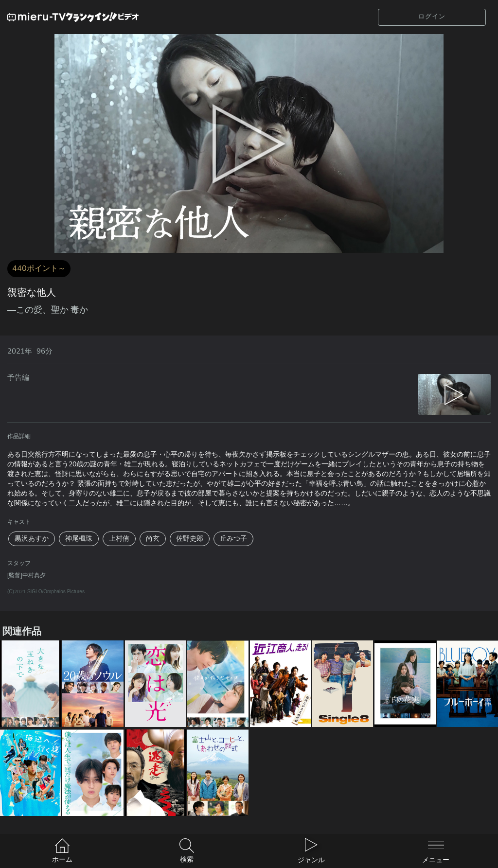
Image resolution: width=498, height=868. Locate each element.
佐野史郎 (190, 539)
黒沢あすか (32, 539)
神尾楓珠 (79, 539)
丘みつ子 (233, 539)
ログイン (432, 17)
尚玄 (153, 539)
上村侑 (119, 539)
